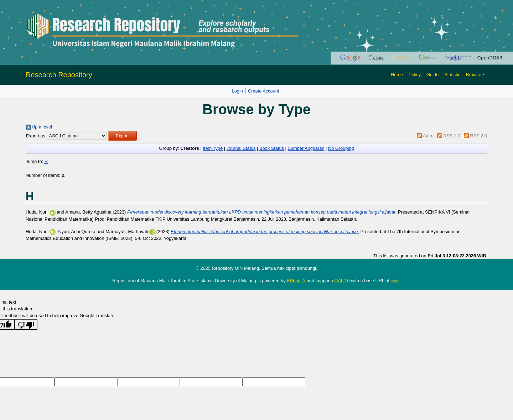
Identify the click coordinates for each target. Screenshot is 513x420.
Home (397, 75)
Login (237, 91)
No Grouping (341, 148)
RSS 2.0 (478, 136)
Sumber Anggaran (306, 148)
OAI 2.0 (342, 281)
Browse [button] (474, 75)
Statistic (452, 75)
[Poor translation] (26, 324)
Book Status (272, 148)
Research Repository (59, 75)
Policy (415, 75)
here (395, 281)
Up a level (42, 127)
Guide (432, 75)
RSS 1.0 (452, 136)
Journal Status (241, 148)
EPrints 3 (296, 281)
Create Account (264, 91)
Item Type (213, 148)
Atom (428, 136)
